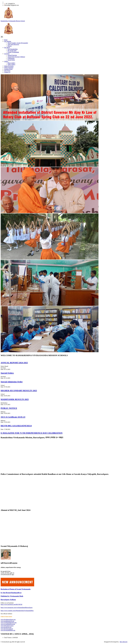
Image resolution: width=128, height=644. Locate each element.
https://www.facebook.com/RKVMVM (11, 604)
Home (6, 40)
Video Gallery (11, 64)
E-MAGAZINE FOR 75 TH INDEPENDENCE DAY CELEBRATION (32, 433)
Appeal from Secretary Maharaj (16, 57)
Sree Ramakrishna (13, 49)
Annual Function (12, 55)
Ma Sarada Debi (12, 51)
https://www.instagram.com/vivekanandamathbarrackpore (17, 608)
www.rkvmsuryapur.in (7, 629)
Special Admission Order (12, 382)
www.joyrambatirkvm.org (8, 624)
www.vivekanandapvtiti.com (9, 623)
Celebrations (11, 58)
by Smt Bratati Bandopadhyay (11, 593)
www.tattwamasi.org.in (7, 626)
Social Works (11, 60)
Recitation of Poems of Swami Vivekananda (16, 589)
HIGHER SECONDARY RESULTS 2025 (19, 391)
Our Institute (8, 41)
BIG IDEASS (124, 642)
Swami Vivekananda (13, 52)
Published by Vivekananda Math (12, 596)
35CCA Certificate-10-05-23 (13, 417)
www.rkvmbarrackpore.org (8, 619)
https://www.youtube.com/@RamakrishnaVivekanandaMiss (17, 611)
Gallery (6, 61)
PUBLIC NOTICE (9, 408)
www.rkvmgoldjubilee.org (8, 630)
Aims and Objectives (13, 44)
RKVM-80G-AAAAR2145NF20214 (16, 426)
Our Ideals (7, 48)
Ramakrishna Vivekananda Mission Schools (13, 21)
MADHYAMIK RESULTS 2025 (15, 399)
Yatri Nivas (7, 71)
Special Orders (7, 373)
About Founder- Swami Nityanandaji (18, 43)
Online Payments (9, 66)
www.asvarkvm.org (6, 627)
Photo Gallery (11, 63)
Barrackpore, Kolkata (8, 600)
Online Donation (9, 68)
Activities (7, 54)
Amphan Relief (8, 69)
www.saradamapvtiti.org (7, 621)
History (10, 46)
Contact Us (7, 72)
